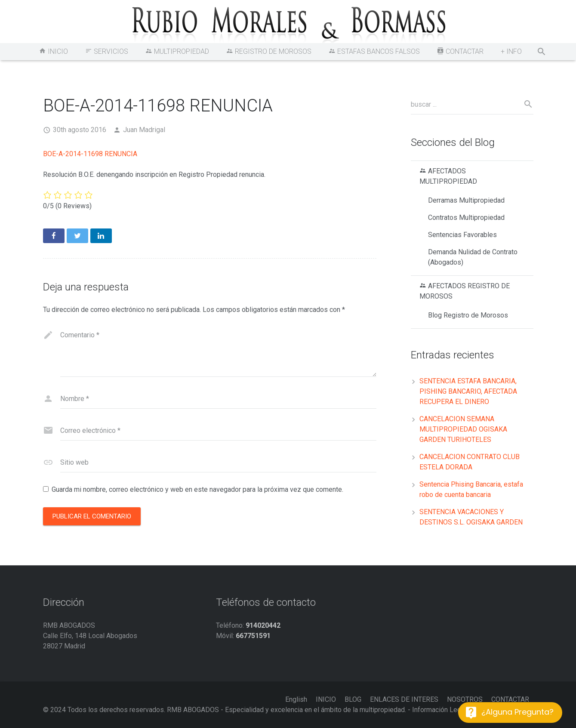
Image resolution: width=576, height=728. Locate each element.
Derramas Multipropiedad (466, 200)
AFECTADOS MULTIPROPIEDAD (448, 176)
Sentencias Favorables (462, 235)
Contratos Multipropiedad (466, 217)
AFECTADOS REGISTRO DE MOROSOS (465, 291)
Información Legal (439, 710)
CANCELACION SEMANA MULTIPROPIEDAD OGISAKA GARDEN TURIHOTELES (463, 429)
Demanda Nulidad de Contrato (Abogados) (473, 257)
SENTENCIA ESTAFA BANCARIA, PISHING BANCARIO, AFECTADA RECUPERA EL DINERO (468, 391)
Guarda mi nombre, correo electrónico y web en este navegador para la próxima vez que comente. (197, 489)
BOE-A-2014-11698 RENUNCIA (90, 154)
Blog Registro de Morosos (468, 315)
